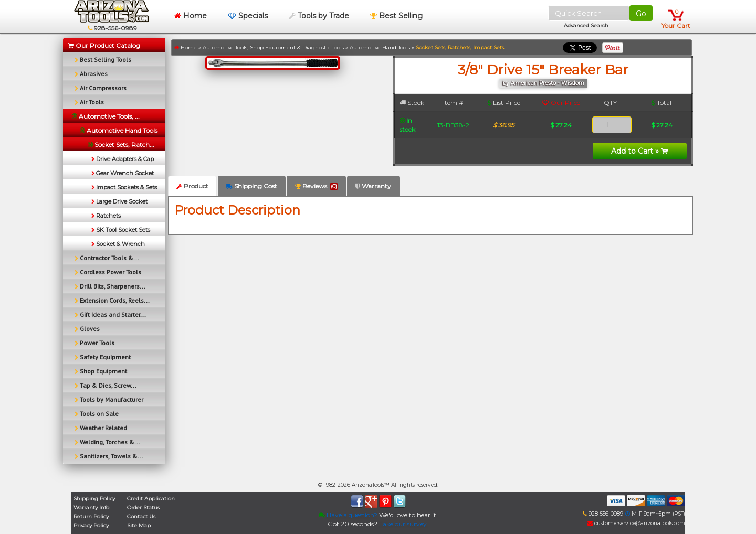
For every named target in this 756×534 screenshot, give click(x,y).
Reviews (316, 186)
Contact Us (141, 516)
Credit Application (151, 499)
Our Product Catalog (104, 45)
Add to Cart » (639, 151)
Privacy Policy (91, 525)
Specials (248, 16)
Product (192, 186)
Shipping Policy (94, 499)
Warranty (373, 186)
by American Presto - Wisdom (543, 83)
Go (641, 14)
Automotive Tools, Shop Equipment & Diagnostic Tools (273, 47)
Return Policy (91, 516)
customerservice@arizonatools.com (636, 523)
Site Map (139, 525)
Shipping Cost (252, 186)
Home (191, 16)
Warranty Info (91, 508)
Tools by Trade (319, 16)
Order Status (143, 508)
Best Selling (396, 16)
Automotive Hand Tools (380, 47)
